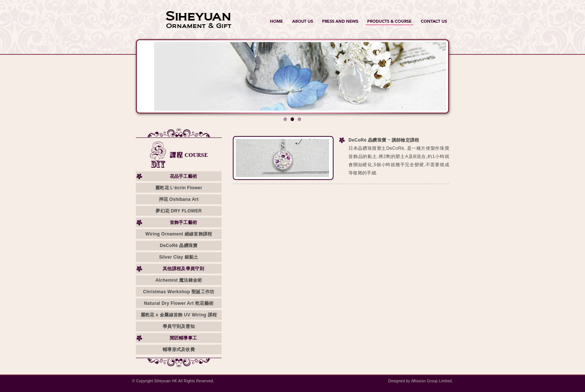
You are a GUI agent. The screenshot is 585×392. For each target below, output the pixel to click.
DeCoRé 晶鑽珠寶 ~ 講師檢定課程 (384, 140)
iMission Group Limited (432, 381)
